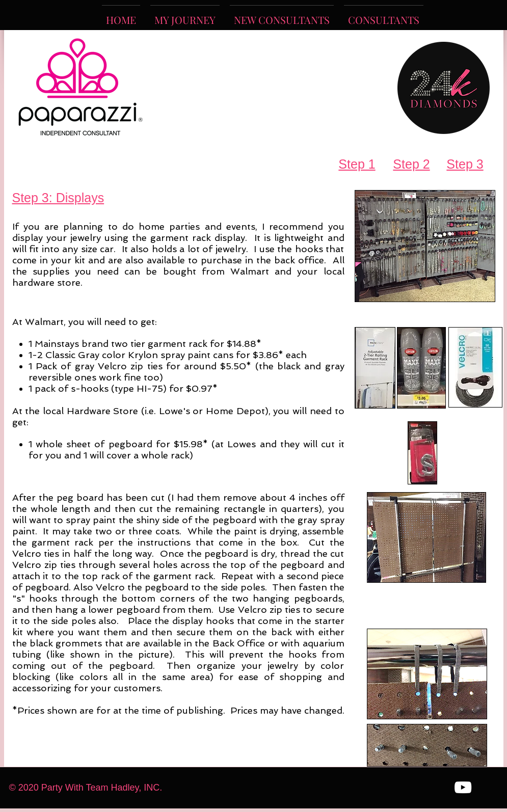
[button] (282, 15)
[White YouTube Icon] (463, 787)
